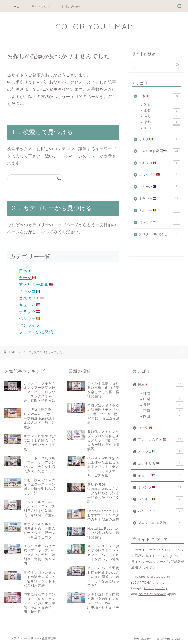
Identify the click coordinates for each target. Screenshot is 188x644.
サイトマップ (41, 6)
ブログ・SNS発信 (36, 332)
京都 (162, 122)
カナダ (27, 278)
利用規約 (174, 562)
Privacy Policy (156, 588)
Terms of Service (152, 594)
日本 (25, 271)
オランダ (29, 312)
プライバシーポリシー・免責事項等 (33, 638)
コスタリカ (32, 298)
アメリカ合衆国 (36, 285)
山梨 (162, 111)
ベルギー (29, 319)
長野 (162, 116)
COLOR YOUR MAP (94, 26)
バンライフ (29, 325)
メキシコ (29, 292)
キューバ (29, 305)
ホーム (15, 6)
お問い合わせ (71, 6)
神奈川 (162, 105)
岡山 (162, 128)
